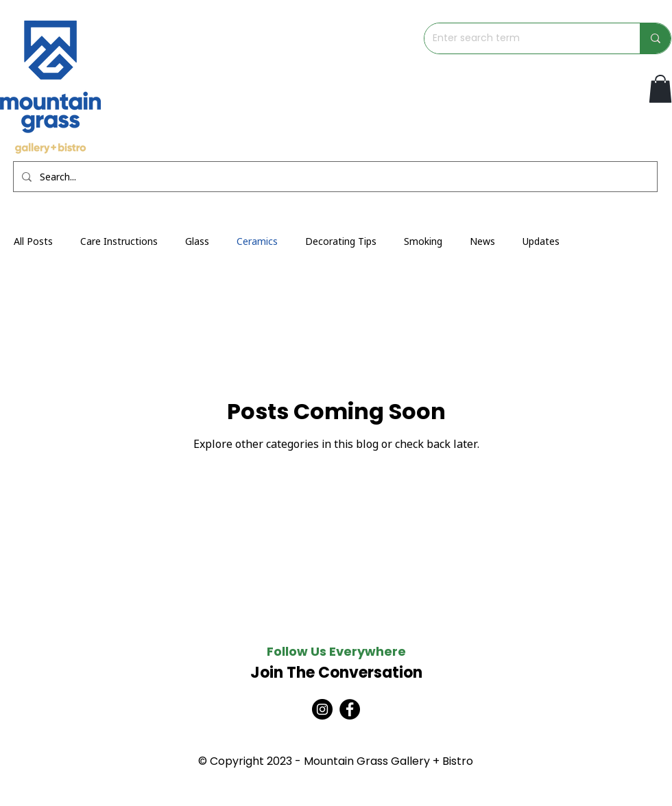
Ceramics (257, 241)
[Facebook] (350, 709)
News (482, 241)
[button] (660, 89)
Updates (541, 241)
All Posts (33, 241)
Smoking (423, 241)
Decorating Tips (341, 241)
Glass (197, 241)
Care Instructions (119, 241)
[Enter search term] (522, 38)
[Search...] (334, 177)
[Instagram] (322, 709)
